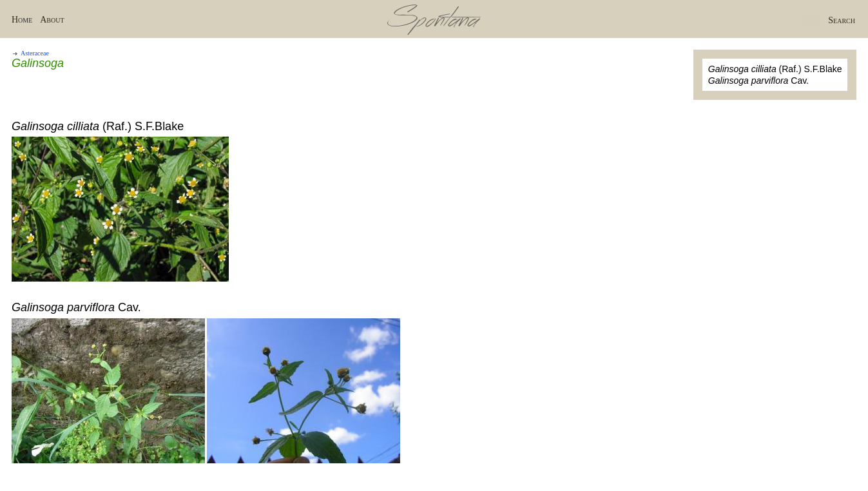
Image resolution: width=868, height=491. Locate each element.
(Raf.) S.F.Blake (775, 69)
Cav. (758, 81)
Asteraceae (35, 53)
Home (22, 20)
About (52, 20)
